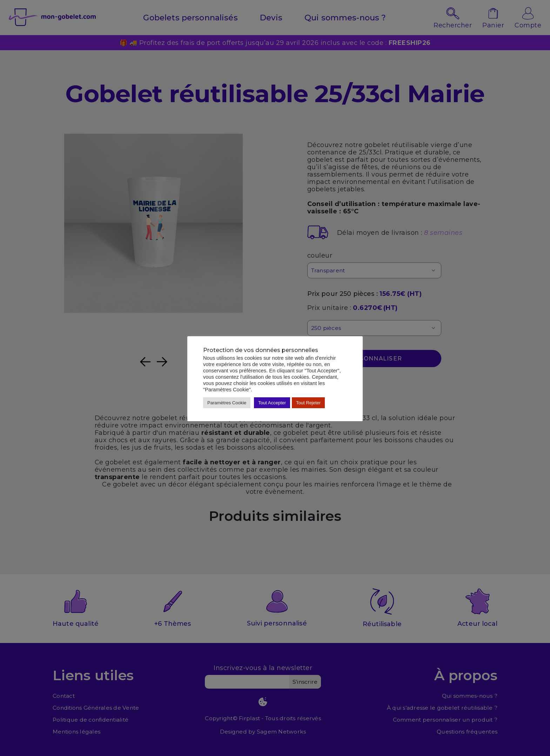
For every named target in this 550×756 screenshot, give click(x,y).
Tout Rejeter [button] (308, 403)
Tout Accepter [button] (272, 403)
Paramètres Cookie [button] (227, 403)
